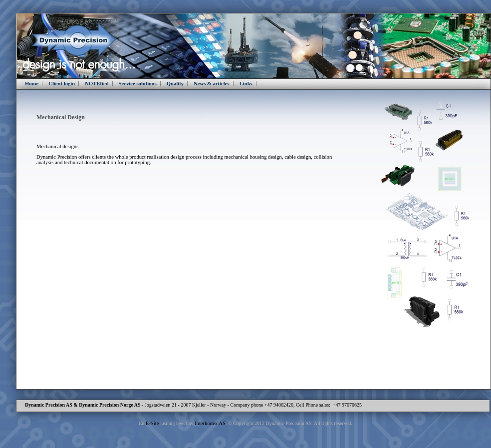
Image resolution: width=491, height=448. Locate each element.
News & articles (212, 84)
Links (246, 84)
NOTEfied (97, 84)
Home (32, 84)
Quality (175, 84)
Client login (62, 84)
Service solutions (138, 84)
